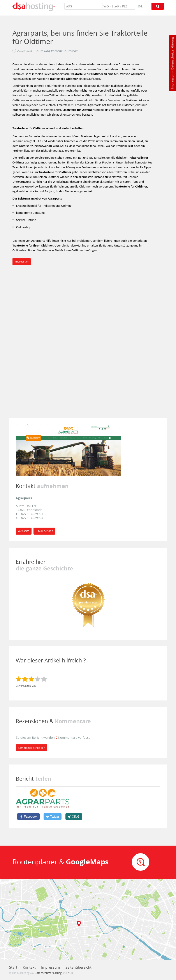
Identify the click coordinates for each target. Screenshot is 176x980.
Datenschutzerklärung (172, 53)
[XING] (74, 817)
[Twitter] (53, 817)
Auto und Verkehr (49, 51)
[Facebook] (28, 817)
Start (13, 967)
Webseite (24, 531)
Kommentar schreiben (32, 748)
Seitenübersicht (78, 967)
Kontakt (29, 967)
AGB (70, 973)
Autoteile (71, 51)
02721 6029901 (32, 514)
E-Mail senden (44, 531)
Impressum (172, 81)
